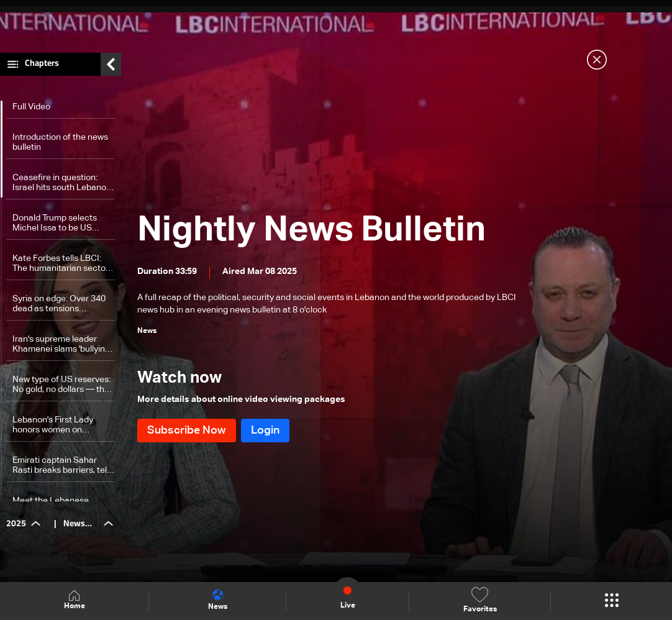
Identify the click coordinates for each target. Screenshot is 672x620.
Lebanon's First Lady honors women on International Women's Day (57, 425)
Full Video (31, 107)
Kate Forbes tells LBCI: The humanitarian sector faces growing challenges (62, 264)
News (218, 600)
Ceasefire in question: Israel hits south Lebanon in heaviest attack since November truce (62, 183)
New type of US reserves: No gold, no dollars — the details (61, 385)
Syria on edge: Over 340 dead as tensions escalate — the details (59, 304)
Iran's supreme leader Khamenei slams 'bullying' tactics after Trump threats (62, 344)
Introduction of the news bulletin (60, 142)
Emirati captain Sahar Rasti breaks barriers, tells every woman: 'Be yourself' (63, 466)
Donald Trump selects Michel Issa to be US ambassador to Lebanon (60, 223)
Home (75, 600)
